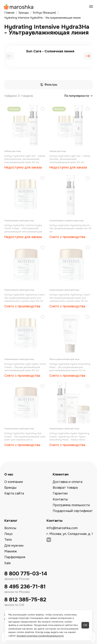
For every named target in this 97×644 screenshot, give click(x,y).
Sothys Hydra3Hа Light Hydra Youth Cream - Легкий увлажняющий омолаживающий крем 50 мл (25, 367)
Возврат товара (65, 488)
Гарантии (60, 493)
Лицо (8, 534)
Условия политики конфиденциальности (40, 636)
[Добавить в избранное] (43, 109)
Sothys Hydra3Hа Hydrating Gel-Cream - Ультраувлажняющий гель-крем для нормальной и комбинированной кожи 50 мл (25, 437)
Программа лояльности (71, 505)
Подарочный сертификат (73, 511)
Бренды (10, 488)
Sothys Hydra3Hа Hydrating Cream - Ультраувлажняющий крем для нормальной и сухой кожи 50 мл (70, 298)
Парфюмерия (15, 557)
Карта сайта (14, 493)
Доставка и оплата (68, 482)
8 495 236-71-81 (25, 587)
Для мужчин (14, 546)
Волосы (10, 528)
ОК (85, 625)
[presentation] (9, 56)
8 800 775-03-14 (26, 574)
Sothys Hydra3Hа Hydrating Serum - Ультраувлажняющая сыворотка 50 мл (70, 228)
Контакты (60, 499)
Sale (7, 563)
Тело (8, 540)
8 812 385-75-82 (25, 600)
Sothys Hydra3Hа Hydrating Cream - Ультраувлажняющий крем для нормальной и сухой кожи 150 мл (25, 298)
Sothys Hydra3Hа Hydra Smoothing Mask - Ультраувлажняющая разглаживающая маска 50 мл (70, 367)
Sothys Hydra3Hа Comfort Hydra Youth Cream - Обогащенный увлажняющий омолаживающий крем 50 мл (23, 229)
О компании (14, 482)
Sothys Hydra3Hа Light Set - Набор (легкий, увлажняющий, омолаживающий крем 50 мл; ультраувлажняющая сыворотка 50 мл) (70, 159)
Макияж (11, 551)
